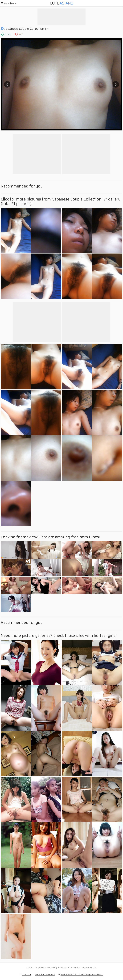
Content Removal (45, 975)
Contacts (26, 975)
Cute (62, 3)
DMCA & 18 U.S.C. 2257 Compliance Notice (81, 975)
